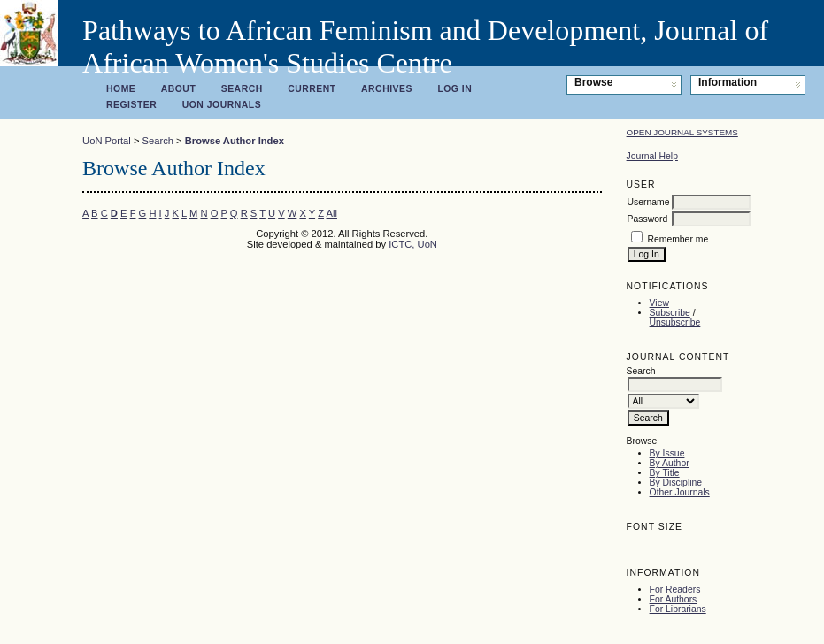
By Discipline (676, 483)
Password (648, 219)
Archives (387, 89)
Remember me (678, 239)
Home (121, 89)
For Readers (675, 590)
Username (649, 202)
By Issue (667, 453)
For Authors (674, 599)
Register (131, 105)
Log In (454, 89)
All (332, 213)
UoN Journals (222, 105)
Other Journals (680, 492)
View (659, 303)
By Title (665, 473)
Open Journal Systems (682, 132)
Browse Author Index (235, 141)
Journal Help (652, 156)
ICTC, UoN (413, 244)
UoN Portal (107, 141)
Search (242, 89)
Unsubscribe (675, 322)
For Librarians (678, 609)
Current (312, 89)
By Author (670, 463)
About (179, 89)
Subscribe (670, 313)
